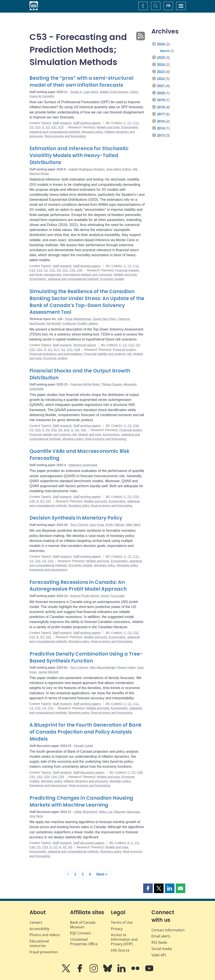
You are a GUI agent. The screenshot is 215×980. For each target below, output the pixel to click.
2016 (161, 121)
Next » (102, 874)
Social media (162, 949)
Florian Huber (126, 668)
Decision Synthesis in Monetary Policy (76, 518)
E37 (61, 127)
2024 (161, 65)
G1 (50, 350)
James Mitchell (48, 672)
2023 (161, 72)
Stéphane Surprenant (83, 465)
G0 (77, 430)
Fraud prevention (44, 952)
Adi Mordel (53, 324)
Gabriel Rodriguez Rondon (87, 169)
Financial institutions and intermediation (56, 354)
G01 (84, 430)
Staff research (62, 123)
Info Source (120, 950)
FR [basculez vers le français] (168, 6)
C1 (130, 123)
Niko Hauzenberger (103, 668)
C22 (52, 270)
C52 (32, 350)
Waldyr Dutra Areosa (114, 92)
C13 (32, 270)
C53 (38, 127)
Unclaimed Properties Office (84, 942)
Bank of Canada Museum (83, 925)
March (165, 51)
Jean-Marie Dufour (119, 169)
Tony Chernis (79, 525)
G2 (63, 350)
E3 (48, 127)
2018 (161, 107)
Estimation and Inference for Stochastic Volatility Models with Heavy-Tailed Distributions (79, 155)
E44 (66, 430)
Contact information (168, 930)
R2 (65, 847)
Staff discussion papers (89, 772)
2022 (161, 79)
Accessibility (39, 929)
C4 (137, 843)
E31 (54, 127)
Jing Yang (36, 816)
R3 (70, 847)
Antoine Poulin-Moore (85, 596)
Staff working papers (87, 123)
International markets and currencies (87, 275)
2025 (161, 58)
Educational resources (39, 943)
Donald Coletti (84, 746)
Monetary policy (92, 132)
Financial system (124, 350)
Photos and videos (45, 935)
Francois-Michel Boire (85, 384)
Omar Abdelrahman (78, 319)
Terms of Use (122, 922)
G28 (77, 350)
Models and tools (108, 127)
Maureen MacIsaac (127, 812)
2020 (161, 93)
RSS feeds (159, 942)
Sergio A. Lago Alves (84, 92)
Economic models (112, 279)
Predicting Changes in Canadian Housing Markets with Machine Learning (81, 801)
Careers (36, 922)
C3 (130, 426)
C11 (136, 123)
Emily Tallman (115, 525)
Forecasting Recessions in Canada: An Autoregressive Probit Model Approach (78, 586)
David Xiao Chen (104, 319)
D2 (55, 847)
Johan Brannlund (85, 812)
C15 (39, 270)
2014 (161, 128)
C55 (32, 501)
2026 (161, 44)
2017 (161, 114)
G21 (70, 350)
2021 (161, 86)
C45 (32, 847)
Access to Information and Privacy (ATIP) (124, 939)
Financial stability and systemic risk (108, 354)
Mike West (133, 525)
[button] (148, 888)
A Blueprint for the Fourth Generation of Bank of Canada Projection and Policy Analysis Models (85, 732)
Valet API (159, 955)
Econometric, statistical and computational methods (64, 279)
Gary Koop (97, 525)
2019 (161, 100)
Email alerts (161, 936)
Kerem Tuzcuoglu (113, 596)
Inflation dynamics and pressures (86, 781)
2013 (161, 135)
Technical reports (85, 345)
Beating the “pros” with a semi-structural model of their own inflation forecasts (81, 82)
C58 (80, 270)
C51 (65, 270)
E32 (54, 430)
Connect (80, 933)
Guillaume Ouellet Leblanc (80, 324)
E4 (60, 430)
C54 (54, 777)
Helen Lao (105, 812)
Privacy (117, 929)
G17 (57, 350)
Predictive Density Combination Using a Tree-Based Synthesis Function (86, 657)
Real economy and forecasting (65, 136)
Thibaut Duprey (112, 384)
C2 (46, 270)
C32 (136, 426)
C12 (136, 266)
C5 (31, 127)
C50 (140, 772)
